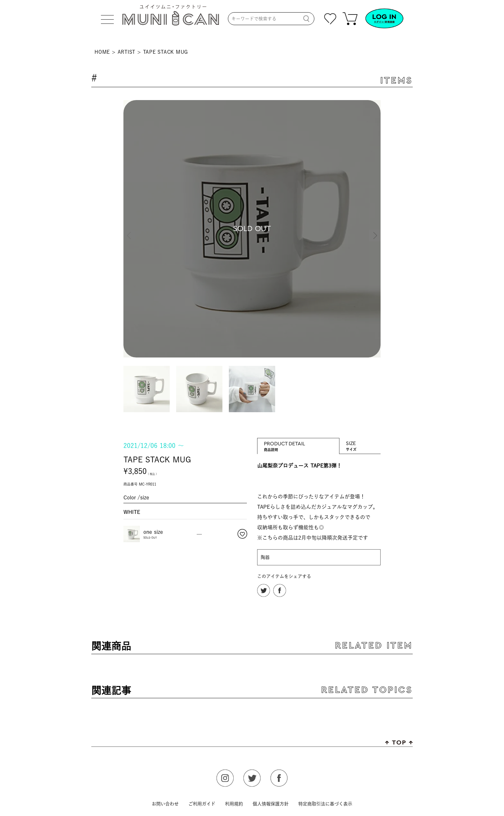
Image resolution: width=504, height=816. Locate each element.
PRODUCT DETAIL (298, 443)
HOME (102, 52)
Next (374, 230)
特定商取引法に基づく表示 (325, 804)
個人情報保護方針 (271, 804)
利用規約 (234, 804)
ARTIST (127, 52)
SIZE (360, 443)
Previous (130, 230)
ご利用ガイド (202, 804)
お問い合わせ (165, 804)
